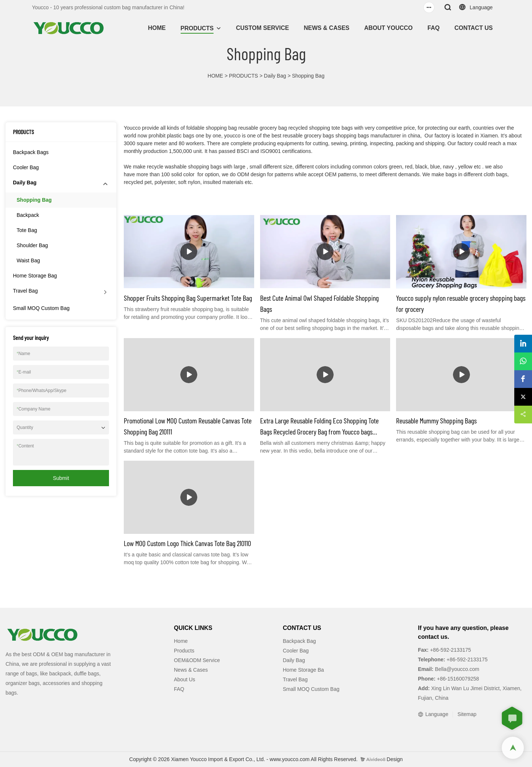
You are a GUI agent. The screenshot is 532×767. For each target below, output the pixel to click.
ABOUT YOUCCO (388, 28)
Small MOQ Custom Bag (41, 308)
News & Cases (191, 670)
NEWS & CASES (327, 28)
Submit (61, 478)
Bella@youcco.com (456, 669)
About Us (185, 679)
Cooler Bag (26, 167)
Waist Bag (28, 260)
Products (184, 651)
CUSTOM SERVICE (262, 28)
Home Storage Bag (35, 276)
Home (181, 641)
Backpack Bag (300, 641)
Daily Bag (275, 76)
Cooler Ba (294, 651)
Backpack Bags (31, 152)
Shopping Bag (308, 76)
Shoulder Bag (32, 245)
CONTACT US (474, 28)
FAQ (434, 28)
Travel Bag (25, 291)
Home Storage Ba (303, 670)
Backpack (28, 215)
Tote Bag (27, 230)
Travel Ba (294, 679)
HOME (157, 28)
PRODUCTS (197, 28)
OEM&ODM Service (197, 660)
